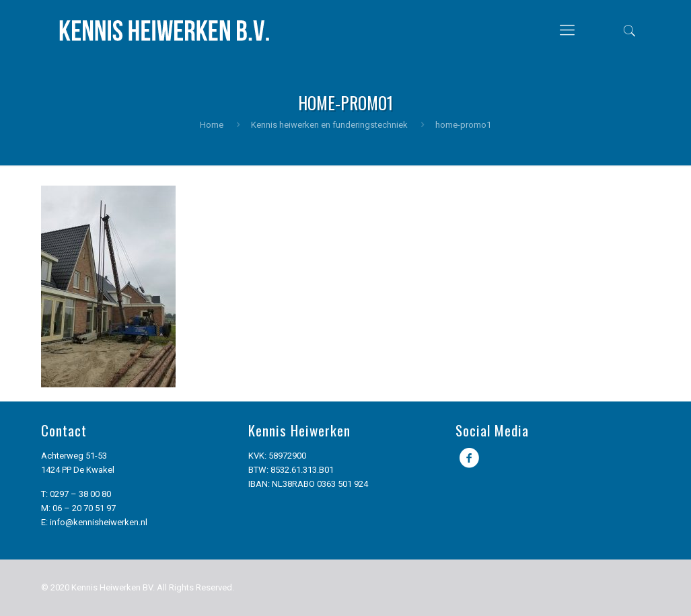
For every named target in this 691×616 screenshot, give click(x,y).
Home (212, 125)
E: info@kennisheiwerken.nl (94, 522)
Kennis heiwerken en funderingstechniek (329, 125)
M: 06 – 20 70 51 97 (78, 508)
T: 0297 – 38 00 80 (76, 494)
